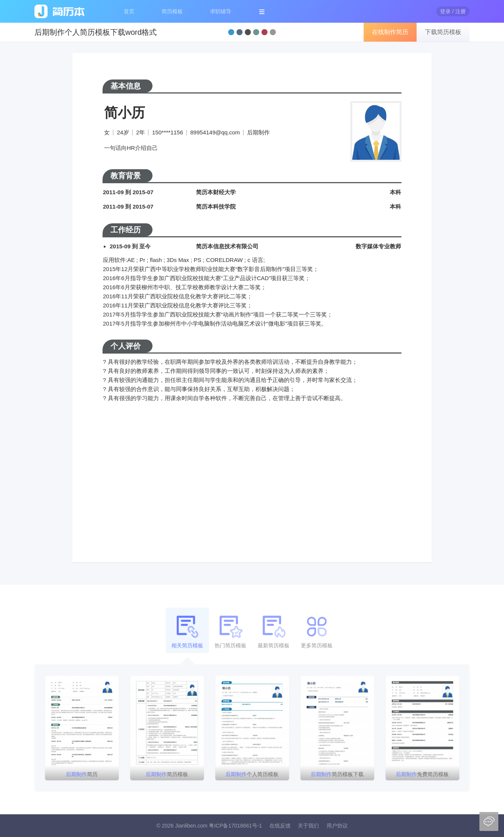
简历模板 (172, 11)
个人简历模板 (252, 774)
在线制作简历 (390, 32)
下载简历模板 (443, 32)
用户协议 (337, 826)
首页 (129, 11)
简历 (82, 774)
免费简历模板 (422, 774)
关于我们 (308, 826)
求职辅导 (221, 11)
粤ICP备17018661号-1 (235, 826)
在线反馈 (280, 826)
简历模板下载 (337, 774)
